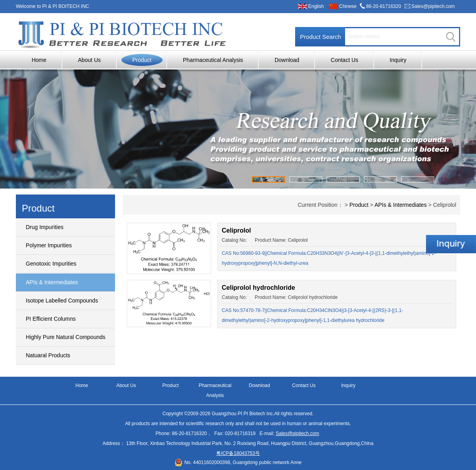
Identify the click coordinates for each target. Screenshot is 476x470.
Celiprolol (236, 230)
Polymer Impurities (49, 245)
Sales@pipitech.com (433, 6)
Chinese (348, 6)
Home (39, 60)
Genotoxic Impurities (51, 264)
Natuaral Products (48, 355)
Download (287, 60)
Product (142, 60)
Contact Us (345, 60)
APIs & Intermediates (52, 282)
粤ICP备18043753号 (238, 453)
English (316, 6)
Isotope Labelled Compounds (62, 300)
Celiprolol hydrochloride (258, 288)
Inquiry (398, 60)
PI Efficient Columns (51, 319)
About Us (89, 60)
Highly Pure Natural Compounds (66, 337)
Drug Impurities (45, 227)
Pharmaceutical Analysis (213, 60)
